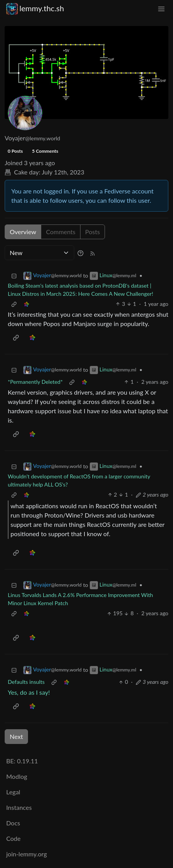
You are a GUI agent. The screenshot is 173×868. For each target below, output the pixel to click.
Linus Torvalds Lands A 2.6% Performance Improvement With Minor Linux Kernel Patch (80, 599)
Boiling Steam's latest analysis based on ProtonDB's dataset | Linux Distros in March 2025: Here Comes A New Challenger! (80, 290)
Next (16, 736)
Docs (13, 823)
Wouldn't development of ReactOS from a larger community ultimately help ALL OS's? (79, 480)
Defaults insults (26, 682)
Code (13, 838)
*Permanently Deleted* (35, 382)
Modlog (17, 776)
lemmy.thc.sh (35, 8)
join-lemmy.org (26, 854)
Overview (23, 232)
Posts (93, 232)
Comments (61, 232)
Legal (13, 792)
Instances (19, 807)
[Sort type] (39, 253)
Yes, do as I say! (29, 692)
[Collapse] (14, 275)
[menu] (161, 8)
